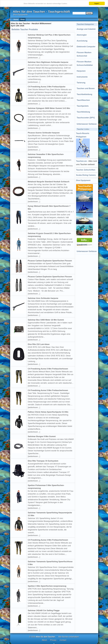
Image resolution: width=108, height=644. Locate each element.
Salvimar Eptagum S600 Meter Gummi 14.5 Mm (49, 108)
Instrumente (82, 77)
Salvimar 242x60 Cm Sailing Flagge (44, 610)
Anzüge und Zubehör (86, 29)
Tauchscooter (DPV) (86, 118)
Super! (97, 3)
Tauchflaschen (83, 100)
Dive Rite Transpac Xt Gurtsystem (43, 461)
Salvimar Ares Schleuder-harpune (43, 298)
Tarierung (81, 83)
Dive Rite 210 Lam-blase (39, 344)
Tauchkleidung (83, 112)
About (44, 640)
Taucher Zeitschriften (86, 170)
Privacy (53, 640)
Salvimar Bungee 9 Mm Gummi (42, 436)
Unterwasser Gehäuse (87, 124)
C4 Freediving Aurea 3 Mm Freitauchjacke (47, 87)
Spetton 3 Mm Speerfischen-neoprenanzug (47, 586)
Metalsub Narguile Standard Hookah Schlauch (49, 182)
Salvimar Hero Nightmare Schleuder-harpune (48, 62)
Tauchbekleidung (84, 94)
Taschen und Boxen (86, 88)
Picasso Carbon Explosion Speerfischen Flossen (50, 261)
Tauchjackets (83, 106)
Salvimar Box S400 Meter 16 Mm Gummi (46, 320)
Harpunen (81, 71)
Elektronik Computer (86, 47)
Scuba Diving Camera (86, 175)
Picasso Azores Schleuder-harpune (44, 133)
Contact (63, 640)
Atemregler (82, 35)
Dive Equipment (83, 180)
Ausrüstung (82, 41)
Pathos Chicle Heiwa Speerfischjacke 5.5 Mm (48, 412)
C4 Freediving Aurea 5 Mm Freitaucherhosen (48, 369)
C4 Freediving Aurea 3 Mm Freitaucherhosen (48, 540)
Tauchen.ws (81, 161)
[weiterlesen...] (34, 58)
